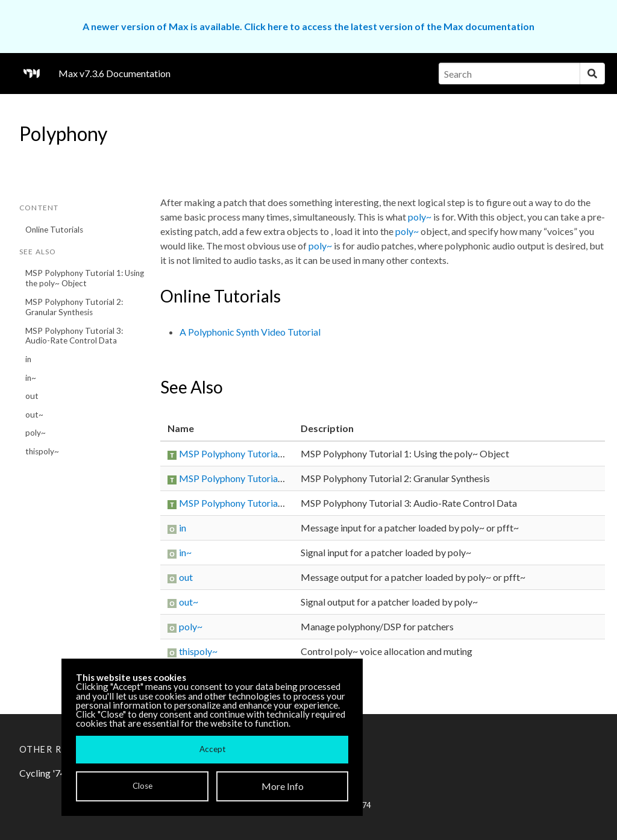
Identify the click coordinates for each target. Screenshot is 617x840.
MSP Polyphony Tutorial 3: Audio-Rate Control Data (74, 336)
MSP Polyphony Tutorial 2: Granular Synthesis (74, 307)
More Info (283, 786)
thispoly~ (42, 451)
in (28, 359)
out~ (34, 415)
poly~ (36, 433)
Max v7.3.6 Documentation (114, 73)
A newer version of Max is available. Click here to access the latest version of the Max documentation (308, 26)
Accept (212, 749)
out (32, 396)
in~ (31, 378)
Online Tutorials (54, 230)
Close (143, 786)
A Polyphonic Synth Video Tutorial (250, 332)
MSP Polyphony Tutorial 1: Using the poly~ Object (85, 278)
